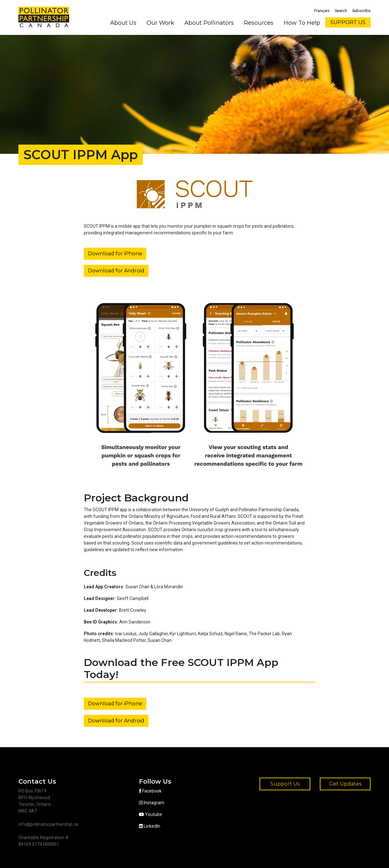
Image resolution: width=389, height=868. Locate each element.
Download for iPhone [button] (115, 254)
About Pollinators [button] (209, 23)
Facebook (150, 791)
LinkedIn (150, 826)
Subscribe (361, 11)
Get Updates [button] (345, 784)
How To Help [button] (302, 23)
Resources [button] (259, 23)
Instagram (152, 803)
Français (322, 11)
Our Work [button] (160, 23)
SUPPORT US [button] (348, 22)
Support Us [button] (285, 784)
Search (341, 11)
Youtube (151, 814)
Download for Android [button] (116, 271)
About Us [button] (123, 23)
